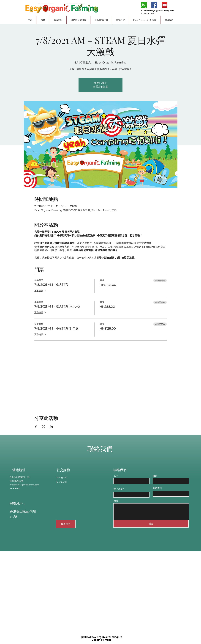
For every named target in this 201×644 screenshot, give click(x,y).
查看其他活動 (100, 87)
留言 (116, 501)
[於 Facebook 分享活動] (36, 427)
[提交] (151, 524)
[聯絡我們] (66, 524)
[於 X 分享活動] (44, 427)
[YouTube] (165, 5)
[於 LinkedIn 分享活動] (51, 427)
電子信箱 (118, 489)
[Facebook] (154, 5)
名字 (116, 476)
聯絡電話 (157, 488)
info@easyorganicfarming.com (159, 11)
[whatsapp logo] (144, 5)
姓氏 (155, 476)
